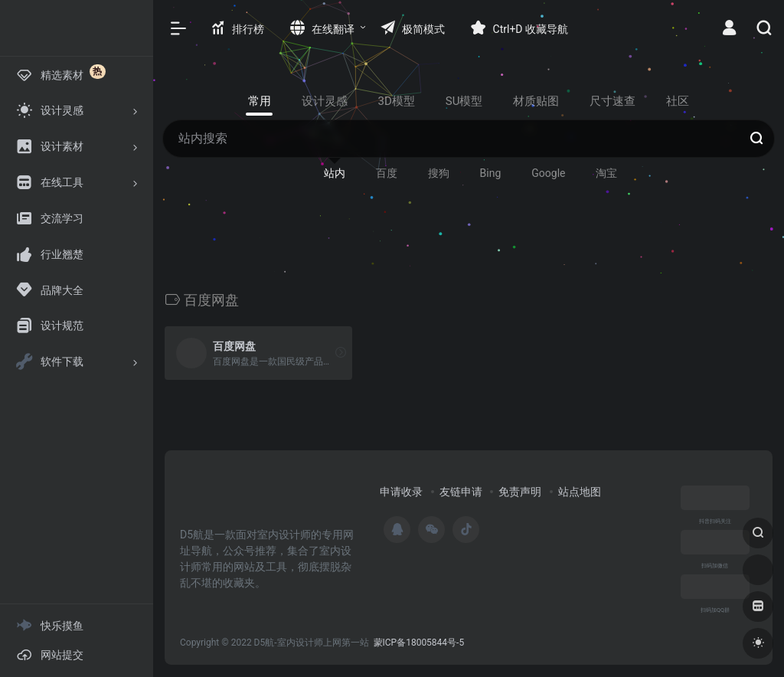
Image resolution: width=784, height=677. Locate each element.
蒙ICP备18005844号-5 (419, 643)
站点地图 (580, 492)
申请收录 (401, 492)
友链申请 (461, 492)
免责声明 (520, 492)
